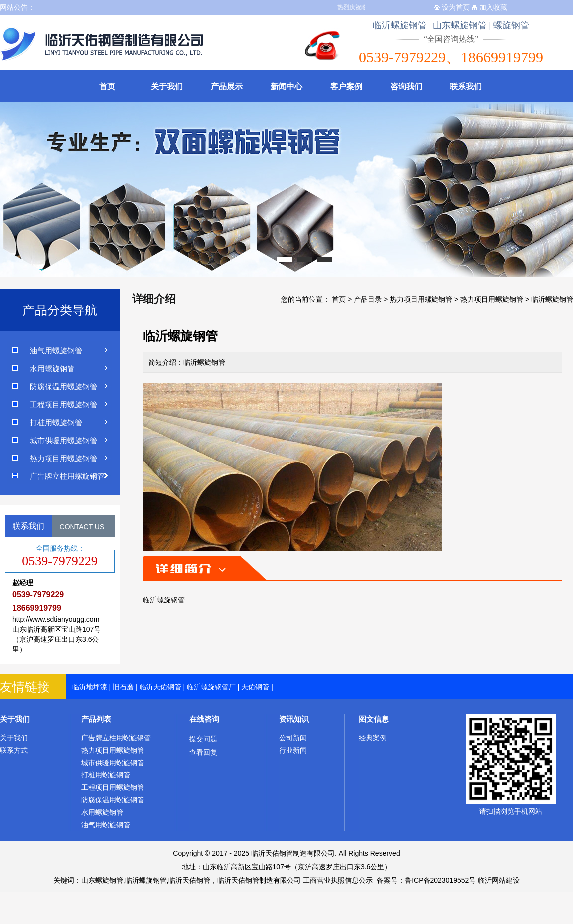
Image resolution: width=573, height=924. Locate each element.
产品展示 (227, 86)
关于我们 (167, 86)
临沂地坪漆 (90, 687)
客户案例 (346, 86)
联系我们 (466, 86)
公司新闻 (293, 738)
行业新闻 (293, 750)
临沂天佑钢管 (160, 687)
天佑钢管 (255, 687)
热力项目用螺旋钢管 (64, 458)
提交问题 (203, 739)
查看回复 (203, 752)
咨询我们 (406, 86)
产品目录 (368, 299)
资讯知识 (294, 719)
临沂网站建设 (499, 880)
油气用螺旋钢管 (56, 351)
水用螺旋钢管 (52, 369)
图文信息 (374, 719)
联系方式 (14, 750)
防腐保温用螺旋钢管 (64, 386)
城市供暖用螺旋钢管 (64, 440)
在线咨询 (204, 719)
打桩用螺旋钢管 (56, 422)
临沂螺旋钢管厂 (211, 687)
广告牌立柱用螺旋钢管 (67, 476)
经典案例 (373, 738)
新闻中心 (286, 86)
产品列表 (96, 719)
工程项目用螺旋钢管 (64, 404)
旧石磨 (123, 687)
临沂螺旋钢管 (552, 299)
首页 (107, 86)
